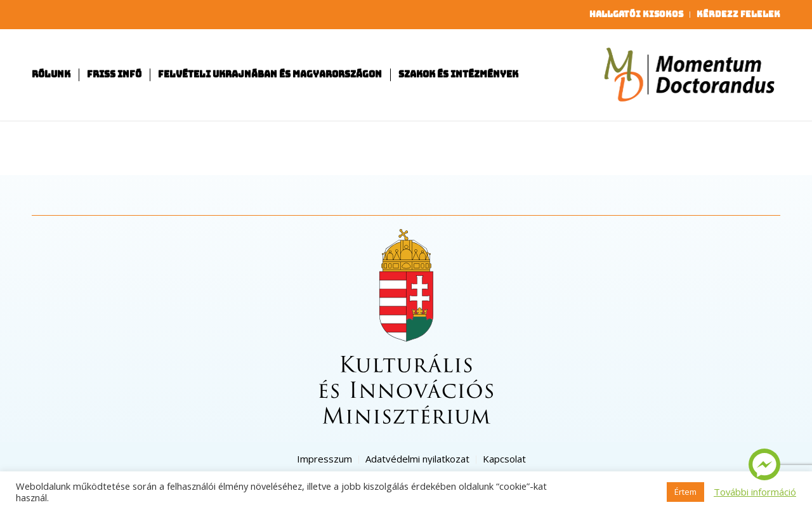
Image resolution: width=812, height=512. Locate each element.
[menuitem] (637, 15)
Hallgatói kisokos (636, 14)
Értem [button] (685, 492)
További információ (755, 492)
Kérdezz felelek (738, 14)
